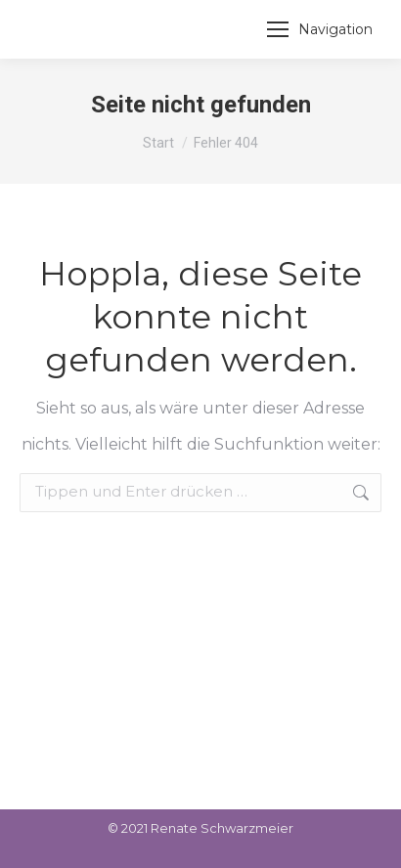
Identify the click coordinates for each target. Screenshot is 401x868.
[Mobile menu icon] (320, 29)
